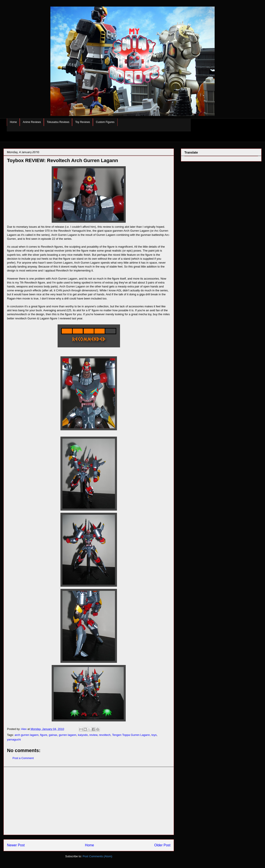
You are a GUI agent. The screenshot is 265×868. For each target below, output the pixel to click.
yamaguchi (14, 739)
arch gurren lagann (27, 735)
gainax (53, 735)
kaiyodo (83, 735)
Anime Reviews (32, 122)
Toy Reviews (82, 122)
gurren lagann (67, 735)
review (93, 735)
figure (44, 735)
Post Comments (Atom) (97, 856)
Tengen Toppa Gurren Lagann (131, 735)
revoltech (105, 735)
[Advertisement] (89, 801)
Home (13, 122)
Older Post (162, 845)
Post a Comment (23, 758)
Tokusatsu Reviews (58, 122)
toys (154, 735)
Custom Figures (105, 122)
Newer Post (16, 845)
